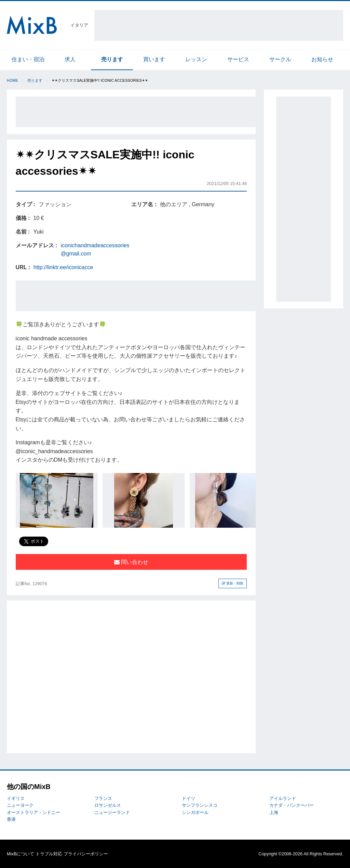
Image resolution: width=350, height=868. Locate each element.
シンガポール (195, 812)
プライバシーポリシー (86, 854)
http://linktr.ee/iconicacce (63, 267)
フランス (103, 798)
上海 (274, 812)
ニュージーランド (112, 812)
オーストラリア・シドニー (33, 812)
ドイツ (189, 798)
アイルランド (283, 798)
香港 (11, 819)
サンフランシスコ (200, 805)
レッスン (196, 59)
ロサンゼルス (108, 805)
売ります (112, 59)
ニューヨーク (20, 805)
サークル (280, 59)
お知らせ (322, 59)
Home (12, 80)
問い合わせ (131, 562)
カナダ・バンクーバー (292, 805)
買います (154, 59)
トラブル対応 (49, 854)
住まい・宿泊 (28, 59)
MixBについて (21, 854)
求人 (70, 59)
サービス (238, 59)
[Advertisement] (219, 25)
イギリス (16, 798)
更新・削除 (233, 583)
